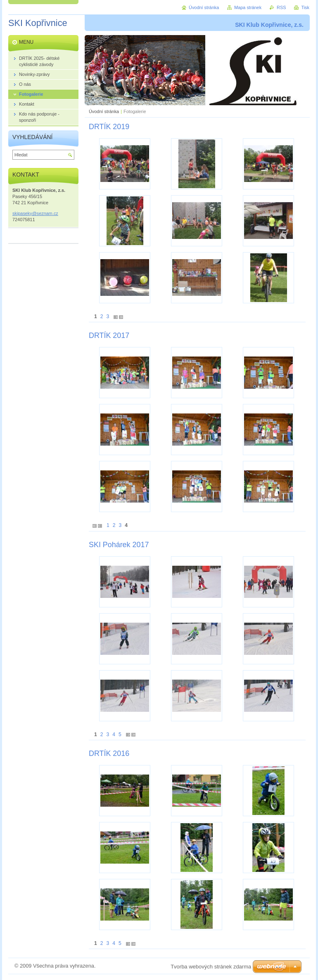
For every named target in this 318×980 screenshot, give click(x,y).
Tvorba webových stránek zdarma (211, 967)
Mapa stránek (248, 7)
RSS (281, 7)
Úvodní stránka (104, 111)
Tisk (305, 7)
